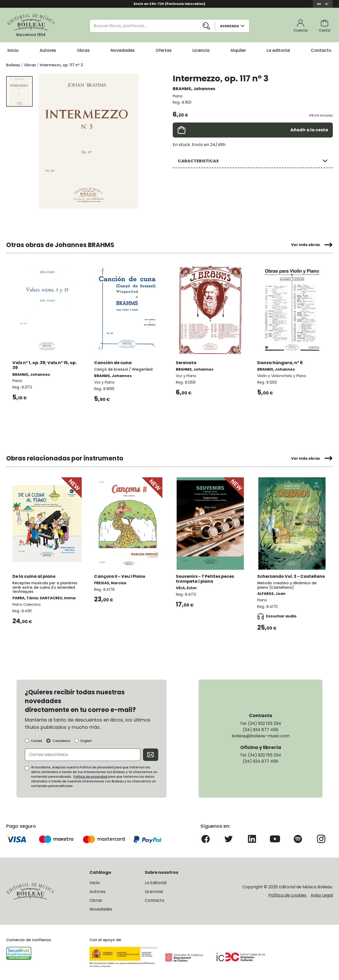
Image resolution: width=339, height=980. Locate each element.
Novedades (123, 50)
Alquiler (238, 50)
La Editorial (156, 883)
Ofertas (164, 50)
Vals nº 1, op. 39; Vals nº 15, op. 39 (44, 365)
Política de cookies (287, 895)
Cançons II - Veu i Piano (120, 576)
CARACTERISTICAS (198, 161)
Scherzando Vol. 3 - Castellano (291, 576)
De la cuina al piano (34, 576)
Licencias (154, 892)
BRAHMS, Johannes (194, 89)
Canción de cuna (113, 363)
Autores (48, 50)
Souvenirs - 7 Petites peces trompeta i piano (205, 579)
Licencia (201, 50)
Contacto (321, 50)
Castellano (61, 741)
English (86, 741)
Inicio (13, 50)
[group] (89, 141)
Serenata (186, 363)
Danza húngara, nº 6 (280, 363)
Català (37, 741)
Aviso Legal (322, 895)
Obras (83, 50)
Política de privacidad (90, 777)
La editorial (278, 50)
